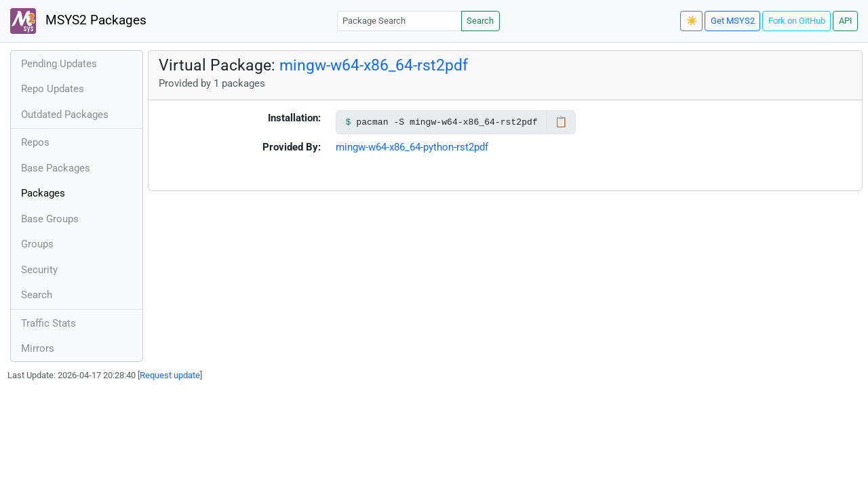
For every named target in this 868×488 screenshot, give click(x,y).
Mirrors (38, 348)
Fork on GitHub (797, 21)
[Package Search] (399, 21)
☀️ (692, 21)
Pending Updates (59, 64)
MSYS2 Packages (78, 21)
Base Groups (50, 219)
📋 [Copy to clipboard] (561, 122)
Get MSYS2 (733, 21)
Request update (170, 375)
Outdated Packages (65, 115)
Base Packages (56, 168)
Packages (43, 193)
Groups (37, 244)
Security (39, 270)
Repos (35, 142)
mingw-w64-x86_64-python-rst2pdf (412, 147)
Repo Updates (53, 89)
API (846, 21)
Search (480, 21)
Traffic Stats (48, 323)
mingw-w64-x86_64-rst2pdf (374, 65)
